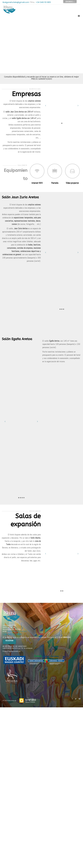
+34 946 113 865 (43, 2)
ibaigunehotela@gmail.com (16, 2)
